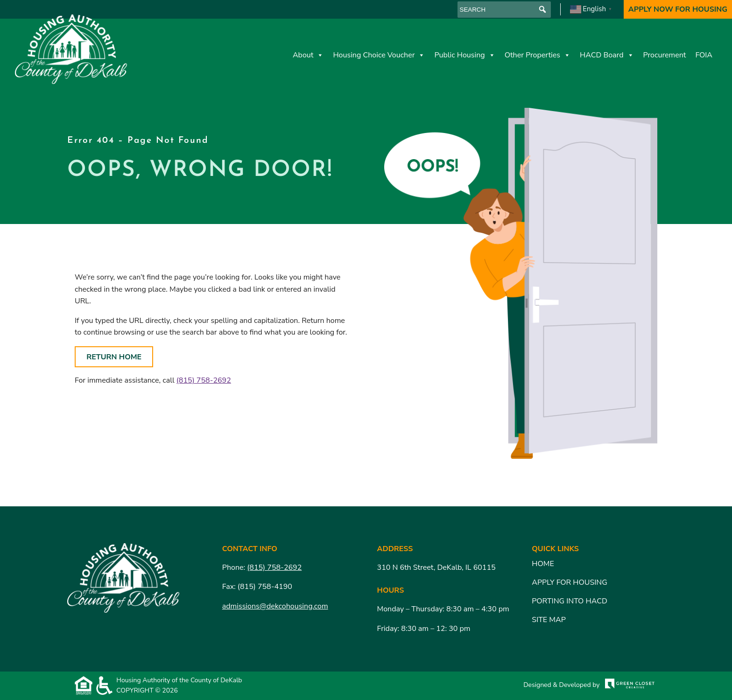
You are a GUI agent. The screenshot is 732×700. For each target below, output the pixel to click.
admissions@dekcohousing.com (275, 606)
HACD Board (607, 55)
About (308, 55)
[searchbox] (504, 10)
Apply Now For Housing (678, 9)
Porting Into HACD (570, 601)
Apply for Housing (569, 582)
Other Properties (538, 55)
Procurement (665, 55)
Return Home (114, 357)
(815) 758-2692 (204, 380)
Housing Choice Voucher (379, 55)
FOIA (704, 55)
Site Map (549, 620)
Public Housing (465, 55)
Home (543, 564)
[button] (543, 10)
